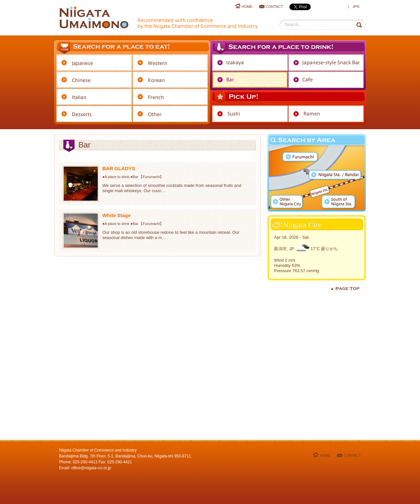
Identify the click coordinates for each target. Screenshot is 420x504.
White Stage (116, 215)
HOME (247, 7)
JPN (356, 7)
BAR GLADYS (119, 168)
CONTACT (274, 7)
